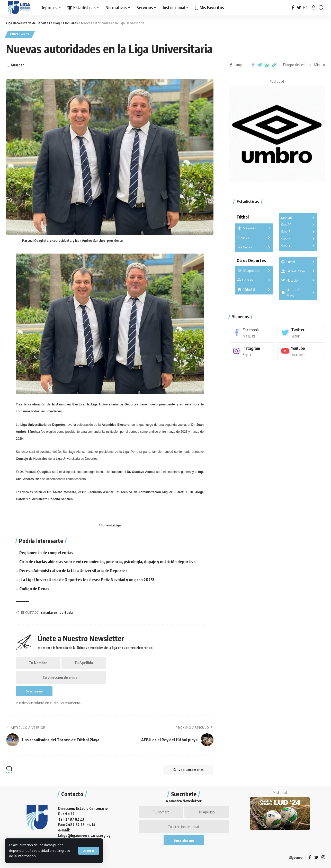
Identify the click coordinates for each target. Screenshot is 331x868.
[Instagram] (305, 8)
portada (66, 613)
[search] (321, 8)
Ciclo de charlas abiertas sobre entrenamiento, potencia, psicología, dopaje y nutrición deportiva (107, 562)
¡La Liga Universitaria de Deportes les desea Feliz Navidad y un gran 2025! (87, 580)
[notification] (314, 8)
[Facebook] (293, 8)
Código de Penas (34, 589)
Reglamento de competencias (46, 553)
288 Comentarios (188, 770)
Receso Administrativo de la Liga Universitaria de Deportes (73, 571)
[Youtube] (301, 351)
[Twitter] (299, 8)
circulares (49, 613)
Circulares (20, 34)
